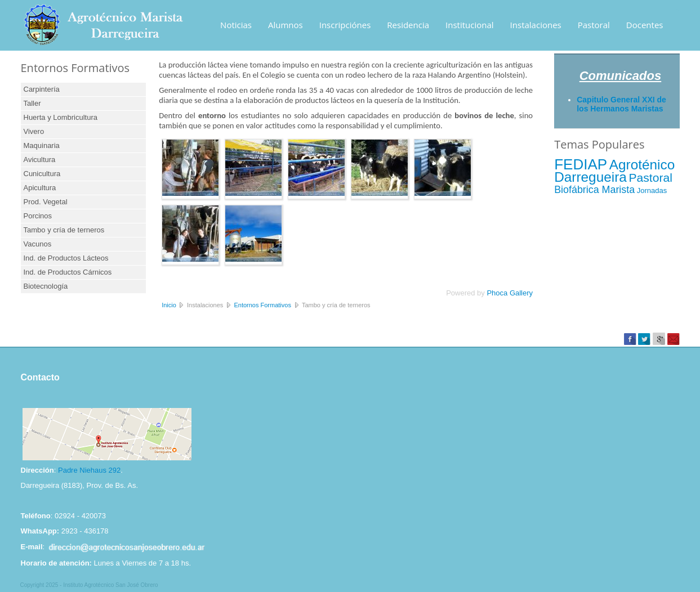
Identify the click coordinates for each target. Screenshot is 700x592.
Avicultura (40, 160)
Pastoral (594, 25)
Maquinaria (42, 145)
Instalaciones (536, 25)
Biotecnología (46, 286)
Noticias (236, 25)
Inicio (169, 305)
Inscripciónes (345, 25)
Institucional (470, 25)
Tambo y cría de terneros (64, 230)
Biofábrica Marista (594, 190)
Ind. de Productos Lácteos (66, 258)
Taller (32, 103)
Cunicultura (42, 174)
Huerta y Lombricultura (61, 117)
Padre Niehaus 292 (89, 470)
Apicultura (40, 188)
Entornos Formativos (262, 305)
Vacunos (38, 244)
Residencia (408, 25)
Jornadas (652, 190)
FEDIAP (581, 164)
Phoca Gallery (510, 293)
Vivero (34, 131)
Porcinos (38, 216)
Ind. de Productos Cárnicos (68, 272)
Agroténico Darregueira (614, 171)
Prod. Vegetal (46, 202)
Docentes (645, 25)
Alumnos (286, 25)
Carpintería (42, 89)
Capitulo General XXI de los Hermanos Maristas (621, 104)
